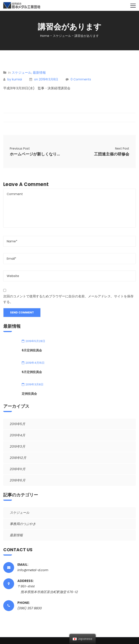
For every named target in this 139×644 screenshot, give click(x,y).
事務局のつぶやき (23, 524)
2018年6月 (18, 480)
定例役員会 (29, 394)
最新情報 (39, 73)
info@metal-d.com (33, 570)
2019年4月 (17, 435)
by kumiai (15, 79)
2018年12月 (18, 458)
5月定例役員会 (32, 372)
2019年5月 (17, 424)
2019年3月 (17, 446)
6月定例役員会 (32, 350)
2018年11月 (18, 469)
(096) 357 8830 (30, 608)
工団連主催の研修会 (112, 154)
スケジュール (62, 36)
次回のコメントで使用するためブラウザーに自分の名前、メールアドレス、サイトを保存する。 (68, 299)
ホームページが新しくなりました (36, 154)
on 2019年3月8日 (46, 79)
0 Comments (81, 79)
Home (45, 36)
